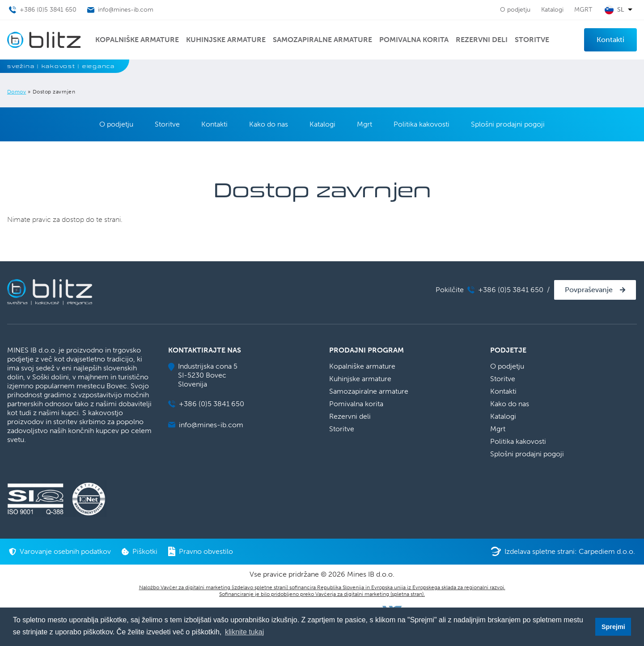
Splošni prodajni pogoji (508, 124)
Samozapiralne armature (322, 40)
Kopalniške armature (137, 40)
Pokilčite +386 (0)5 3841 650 (489, 290)
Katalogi (552, 10)
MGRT (583, 10)
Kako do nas (269, 124)
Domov (17, 92)
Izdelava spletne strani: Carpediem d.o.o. (563, 551)
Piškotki (140, 551)
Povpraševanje (589, 290)
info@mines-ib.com (206, 425)
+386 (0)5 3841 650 (206, 404)
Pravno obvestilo (201, 551)
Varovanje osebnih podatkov (60, 551)
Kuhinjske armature (226, 40)
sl (621, 10)
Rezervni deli (482, 40)
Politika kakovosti (422, 124)
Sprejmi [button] (613, 627)
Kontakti (610, 40)
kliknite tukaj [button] (244, 632)
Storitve (532, 40)
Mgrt (364, 124)
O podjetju (515, 10)
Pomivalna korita (414, 40)
